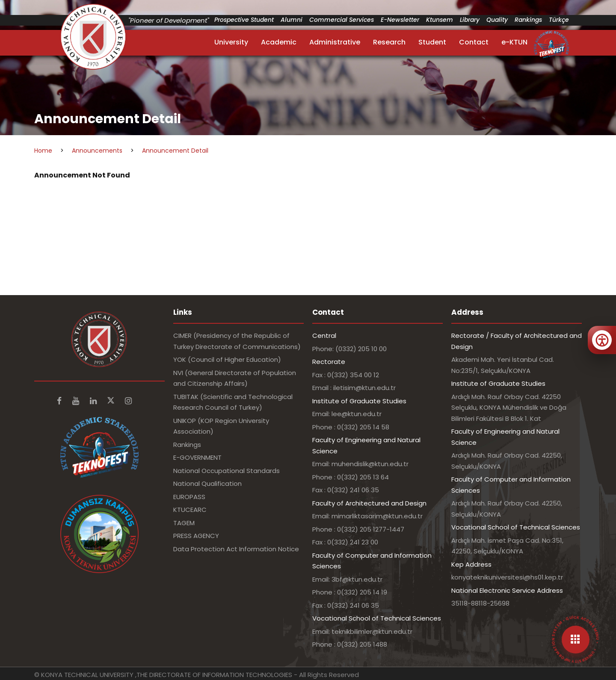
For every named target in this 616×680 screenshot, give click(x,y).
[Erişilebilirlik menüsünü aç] (602, 340)
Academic (279, 42)
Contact (474, 42)
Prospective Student (244, 20)
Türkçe (559, 20)
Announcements (97, 151)
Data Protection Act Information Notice (236, 549)
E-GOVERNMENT (197, 457)
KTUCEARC (190, 510)
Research (389, 42)
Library (470, 20)
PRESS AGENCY (196, 536)
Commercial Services (342, 20)
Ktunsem (440, 20)
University (231, 42)
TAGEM (184, 523)
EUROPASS (189, 497)
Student (432, 42)
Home (43, 151)
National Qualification (207, 483)
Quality (497, 20)
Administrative (335, 42)
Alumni (292, 20)
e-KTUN (514, 42)
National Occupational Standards (227, 471)
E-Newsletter (400, 20)
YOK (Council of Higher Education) (227, 359)
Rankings (528, 20)
